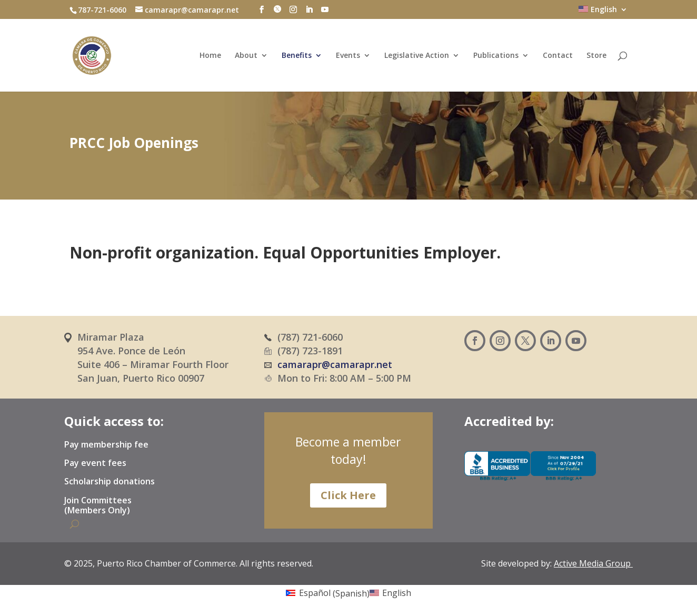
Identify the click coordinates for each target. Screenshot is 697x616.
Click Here (348, 495)
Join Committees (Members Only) (98, 506)
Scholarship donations (109, 482)
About (246, 56)
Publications (496, 56)
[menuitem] (603, 12)
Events (348, 56)
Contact (558, 56)
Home (210, 56)
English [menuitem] (397, 593)
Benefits (297, 56)
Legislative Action (417, 56)
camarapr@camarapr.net (335, 364)
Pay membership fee (106, 445)
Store (596, 56)
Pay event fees (95, 463)
